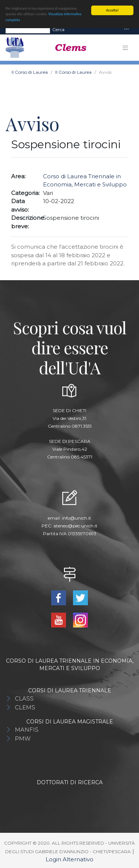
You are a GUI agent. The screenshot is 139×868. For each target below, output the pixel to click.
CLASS (24, 698)
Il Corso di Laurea (30, 72)
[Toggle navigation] (126, 29)
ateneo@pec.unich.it (75, 525)
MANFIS (27, 730)
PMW (23, 738)
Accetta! (112, 10)
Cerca (58, 29)
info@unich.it (77, 518)
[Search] (28, 29)
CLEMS (25, 707)
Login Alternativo (69, 859)
